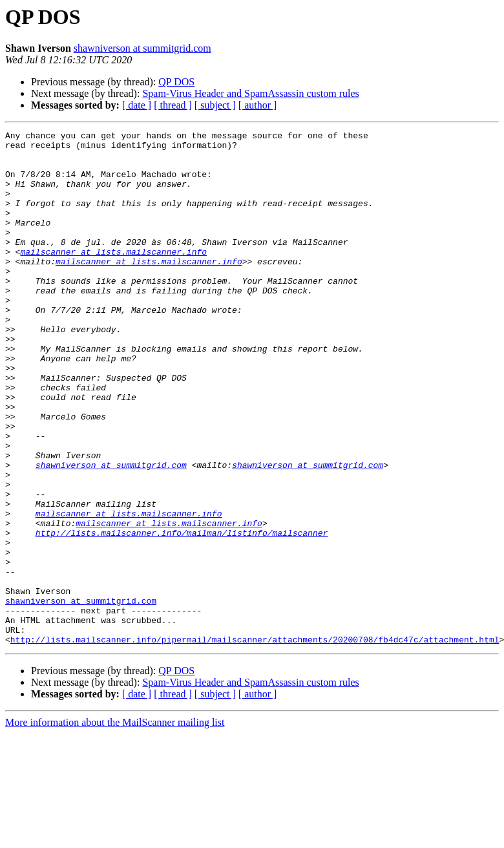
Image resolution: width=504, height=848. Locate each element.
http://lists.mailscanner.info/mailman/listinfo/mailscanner (182, 614)
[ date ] (137, 105)
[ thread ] (173, 105)
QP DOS (176, 82)
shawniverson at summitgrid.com (142, 48)
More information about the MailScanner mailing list (115, 825)
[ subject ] (215, 105)
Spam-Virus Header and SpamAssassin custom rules (250, 93)
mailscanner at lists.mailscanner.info (113, 277)
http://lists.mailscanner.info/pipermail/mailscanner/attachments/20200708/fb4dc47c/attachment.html (255, 742)
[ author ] (258, 105)
